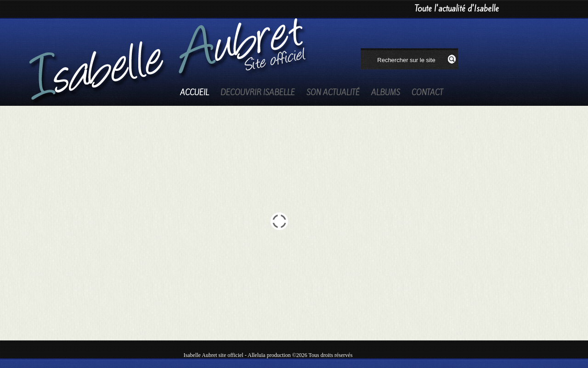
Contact (427, 93)
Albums (386, 93)
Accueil (195, 93)
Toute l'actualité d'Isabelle (457, 9)
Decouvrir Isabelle (258, 93)
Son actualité (333, 93)
